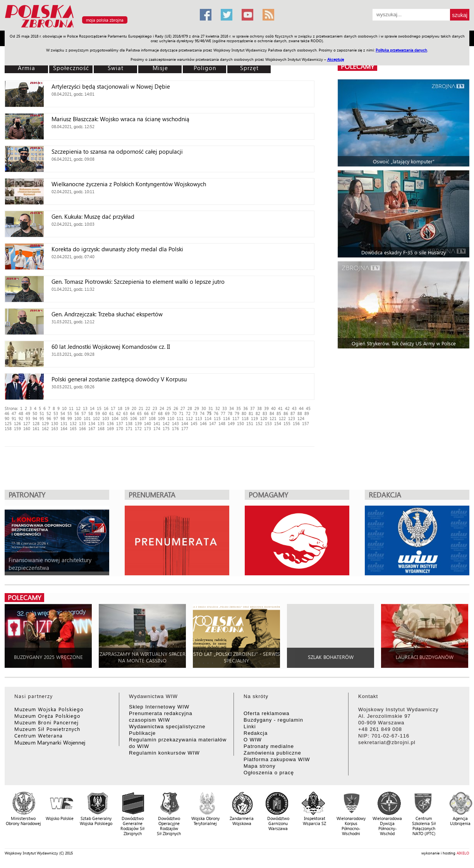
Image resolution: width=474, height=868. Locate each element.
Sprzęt (249, 68)
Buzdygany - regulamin (273, 720)
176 (175, 428)
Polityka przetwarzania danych (401, 50)
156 (296, 423)
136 (110, 423)
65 (139, 413)
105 (124, 418)
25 (169, 408)
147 (213, 423)
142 (166, 423)
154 (278, 423)
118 (245, 418)
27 (183, 408)
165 (73, 428)
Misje (160, 68)
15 (99, 408)
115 (217, 418)
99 (70, 418)
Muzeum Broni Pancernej (46, 722)
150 (240, 423)
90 (7, 418)
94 (35, 418)
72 (188, 413)
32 (218, 408)
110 (171, 418)
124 (301, 418)
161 (36, 428)
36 (246, 408)
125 (8, 423)
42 (287, 408)
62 (118, 413)
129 (45, 423)
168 (101, 428)
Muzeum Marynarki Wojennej (50, 742)
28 (190, 408)
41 (280, 408)
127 (27, 423)
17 (113, 408)
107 (143, 418)
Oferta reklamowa (267, 713)
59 (98, 413)
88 (300, 413)
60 (105, 413)
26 (176, 408)
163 (55, 428)
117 (236, 418)
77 (223, 413)
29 (197, 408)
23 (155, 408)
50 (35, 413)
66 (146, 413)
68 (160, 413)
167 (92, 428)
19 (127, 408)
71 (181, 413)
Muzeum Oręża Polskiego (47, 716)
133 (82, 423)
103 (106, 418)
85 (279, 413)
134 (92, 423)
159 (17, 428)
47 (14, 413)
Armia (27, 68)
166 (82, 428)
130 (55, 423)
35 (239, 408)
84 (272, 413)
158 (8, 428)
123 (292, 418)
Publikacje (142, 733)
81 (251, 413)
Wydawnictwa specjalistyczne (167, 726)
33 (225, 408)
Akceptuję (336, 59)
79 (237, 413)
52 (49, 413)
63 (125, 413)
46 (7, 413)
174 (157, 428)
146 (203, 423)
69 (167, 413)
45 (308, 408)
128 (36, 423)
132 (73, 423)
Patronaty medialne (269, 746)
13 (85, 408)
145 (194, 423)
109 (161, 418)
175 (166, 428)
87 (293, 413)
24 (162, 408)
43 (294, 408)
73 (195, 413)
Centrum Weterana (39, 735)
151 (250, 423)
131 (64, 423)
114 (208, 418)
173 (148, 428)
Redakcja (256, 733)
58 (91, 413)
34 (232, 408)
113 (199, 418)
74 (202, 413)
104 (115, 418)
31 (211, 408)
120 (264, 418)
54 (63, 413)
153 (268, 423)
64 (132, 413)
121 (273, 418)
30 (204, 408)
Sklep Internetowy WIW (159, 707)
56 (77, 413)
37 (252, 408)
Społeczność (71, 68)
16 (106, 408)
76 (216, 413)
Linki (250, 726)
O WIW (253, 740)
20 (134, 408)
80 (244, 413)
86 (286, 413)
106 (134, 418)
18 (120, 408)
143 (175, 423)
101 (87, 418)
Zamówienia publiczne (272, 753)
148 (222, 423)
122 (282, 418)
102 (96, 418)
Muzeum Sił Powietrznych (47, 729)
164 (64, 428)
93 (28, 418)
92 (21, 418)
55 (70, 413)
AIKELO (463, 853)
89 (307, 413)
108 (152, 418)
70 (174, 413)
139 (138, 423)
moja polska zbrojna (105, 20)
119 (254, 418)
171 (129, 428)
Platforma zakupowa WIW (277, 759)
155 (287, 423)
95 (42, 418)
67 (153, 413)
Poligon (205, 68)
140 (148, 423)
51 (42, 413)
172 (138, 428)
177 (185, 428)
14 (92, 408)
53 (56, 413)
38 (259, 408)
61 (112, 413)
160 (27, 428)
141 (157, 423)
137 (120, 423)
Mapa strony (260, 766)
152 (259, 423)
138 (129, 423)
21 (141, 408)
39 (266, 408)
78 (230, 413)
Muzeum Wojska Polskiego (49, 709)
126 (17, 423)
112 (189, 418)
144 (185, 423)
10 (64, 408)
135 (101, 423)
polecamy (357, 66)
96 (49, 418)
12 (78, 408)
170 (120, 428)
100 (78, 418)
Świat (116, 68)
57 (84, 413)
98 (63, 418)
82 (258, 413)
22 (148, 408)
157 (306, 423)
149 (231, 423)
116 (227, 418)
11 (71, 408)
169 (110, 428)
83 (265, 413)
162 (45, 428)
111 (180, 418)
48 (21, 413)
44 (301, 408)
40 (273, 408)
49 (28, 413)
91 (14, 418)
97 (56, 418)
